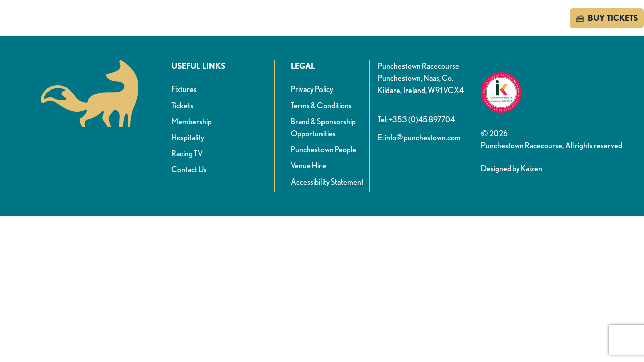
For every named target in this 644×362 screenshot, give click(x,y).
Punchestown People (324, 150)
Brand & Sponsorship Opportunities (323, 127)
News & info (206, 19)
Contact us (534, 18)
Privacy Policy (312, 89)
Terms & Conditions (321, 105)
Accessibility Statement (327, 182)
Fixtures (184, 89)
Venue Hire (308, 166)
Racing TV (187, 154)
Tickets (182, 105)
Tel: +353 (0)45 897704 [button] (416, 119)
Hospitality (188, 138)
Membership (191, 121)
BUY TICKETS (607, 18)
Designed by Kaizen (512, 169)
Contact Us (189, 170)
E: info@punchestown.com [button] (419, 138)
